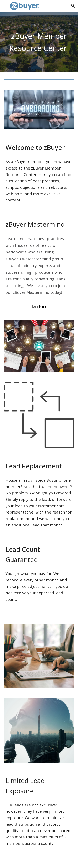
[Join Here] (39, 307)
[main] (39, 42)
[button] (5, 6)
